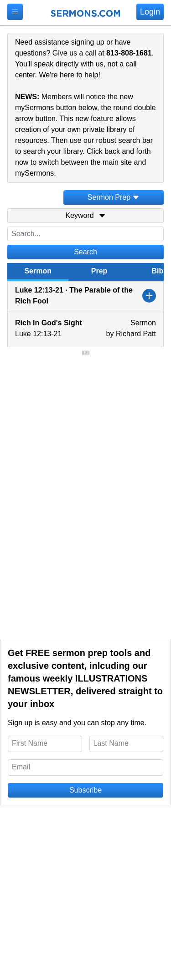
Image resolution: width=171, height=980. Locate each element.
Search (85, 252)
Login (150, 12)
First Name (30, 743)
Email (21, 767)
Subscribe (85, 790)
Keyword (85, 215)
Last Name (111, 743)
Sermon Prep (114, 197)
